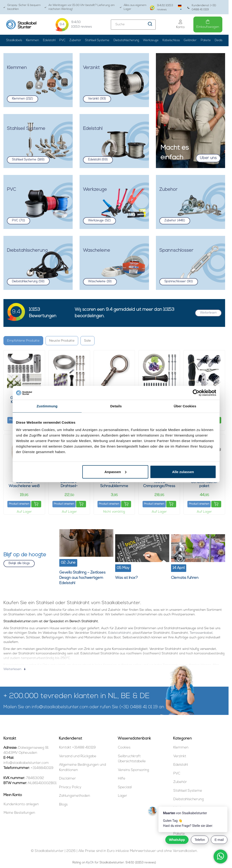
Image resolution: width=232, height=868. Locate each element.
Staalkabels (14, 40)
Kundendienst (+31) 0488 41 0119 (202, 7)
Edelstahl (49, 40)
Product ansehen (19, 504)
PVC (62, 40)
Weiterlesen (208, 313)
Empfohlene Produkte (23, 341)
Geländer (190, 40)
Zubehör (75, 40)
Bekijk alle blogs (19, 563)
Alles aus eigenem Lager (133, 7)
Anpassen (115, 472)
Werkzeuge (151, 40)
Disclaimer (67, 779)
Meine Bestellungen (19, 813)
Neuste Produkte (62, 341)
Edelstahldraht (120, 633)
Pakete (206, 40)
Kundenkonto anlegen (21, 804)
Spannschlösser (179, 281)
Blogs (63, 805)
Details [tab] (116, 406)
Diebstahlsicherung (126, 40)
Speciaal (125, 787)
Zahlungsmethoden (75, 796)
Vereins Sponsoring (133, 770)
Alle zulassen (183, 472)
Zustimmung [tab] (47, 406)
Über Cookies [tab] (185, 406)
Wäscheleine (100, 281)
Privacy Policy (70, 787)
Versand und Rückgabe (78, 756)
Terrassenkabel (201, 633)
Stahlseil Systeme (97, 40)
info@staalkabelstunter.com (60, 707)
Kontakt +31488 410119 (77, 748)
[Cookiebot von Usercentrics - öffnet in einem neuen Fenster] (196, 393)
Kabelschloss (171, 40)
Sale (87, 341)
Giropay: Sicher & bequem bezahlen (22, 7)
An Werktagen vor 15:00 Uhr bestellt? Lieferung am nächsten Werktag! (80, 7)
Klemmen (32, 40)
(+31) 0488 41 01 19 (139, 707)
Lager (123, 796)
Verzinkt (97, 99)
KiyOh (90, 863)
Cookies (124, 748)
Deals (219, 40)
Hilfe (122, 779)
